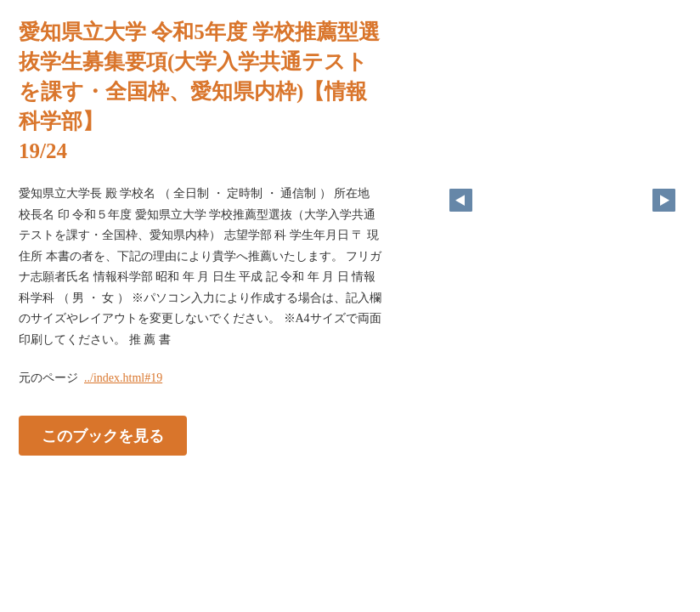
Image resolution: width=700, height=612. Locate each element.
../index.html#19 (123, 378)
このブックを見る (103, 436)
